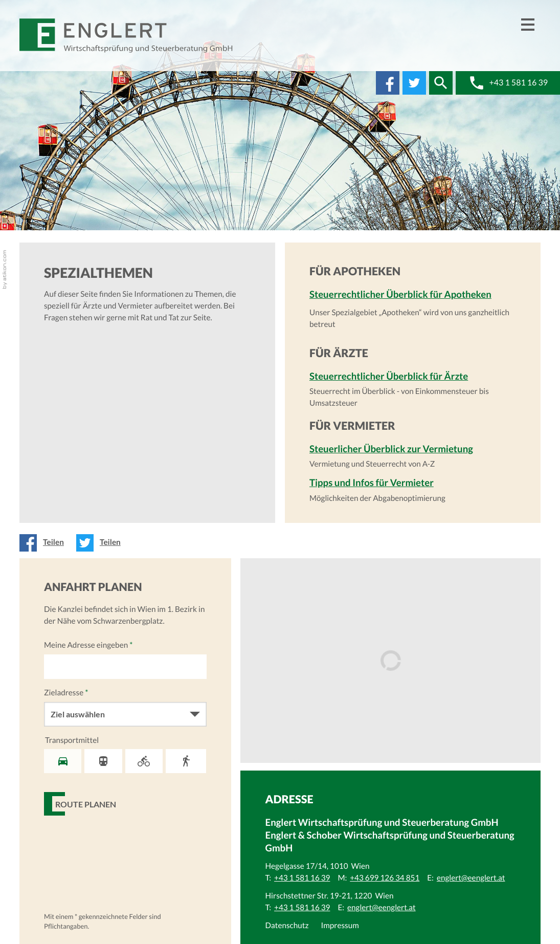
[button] (441, 83)
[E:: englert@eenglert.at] (471, 878)
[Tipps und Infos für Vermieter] (413, 490)
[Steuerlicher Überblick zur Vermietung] (413, 456)
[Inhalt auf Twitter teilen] (102, 543)
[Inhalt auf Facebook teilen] (45, 543)
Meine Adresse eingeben (88, 645)
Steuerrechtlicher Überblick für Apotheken (400, 294)
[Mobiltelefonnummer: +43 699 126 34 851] (385, 878)
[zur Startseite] (127, 36)
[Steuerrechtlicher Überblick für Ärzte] (413, 390)
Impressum (340, 926)
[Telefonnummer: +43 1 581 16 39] (302, 878)
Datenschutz (287, 926)
